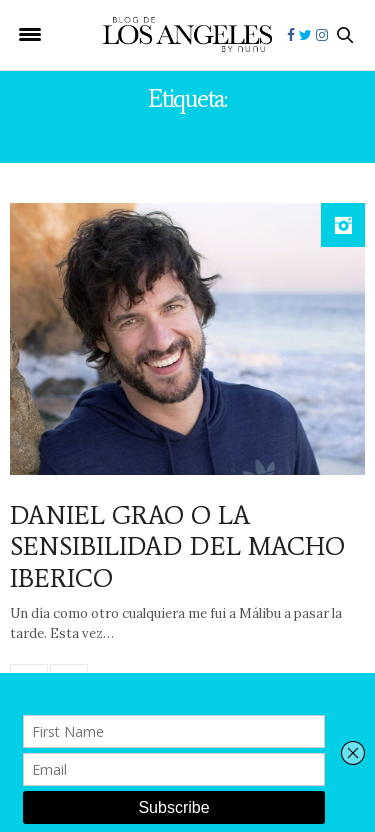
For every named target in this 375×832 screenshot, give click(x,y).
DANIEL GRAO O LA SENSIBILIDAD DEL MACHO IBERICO (177, 546)
